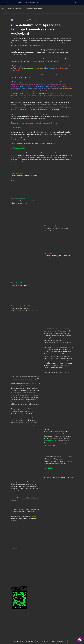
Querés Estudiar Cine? (43, 641)
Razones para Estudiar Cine (59, 641)
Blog (4, 8)
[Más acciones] (72, 20)
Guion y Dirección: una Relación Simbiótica (23, 641)
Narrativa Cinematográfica (34, 8)
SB (8, 3)
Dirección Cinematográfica (16, 8)
